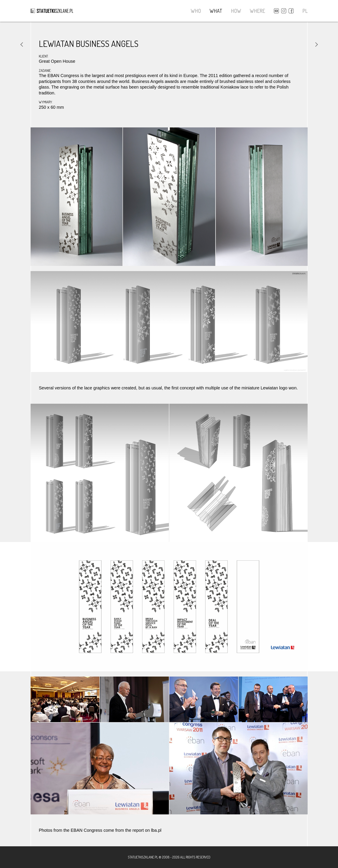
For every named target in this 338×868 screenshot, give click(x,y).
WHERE (257, 11)
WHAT (216, 11)
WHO (196, 11)
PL (305, 11)
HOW (236, 11)
